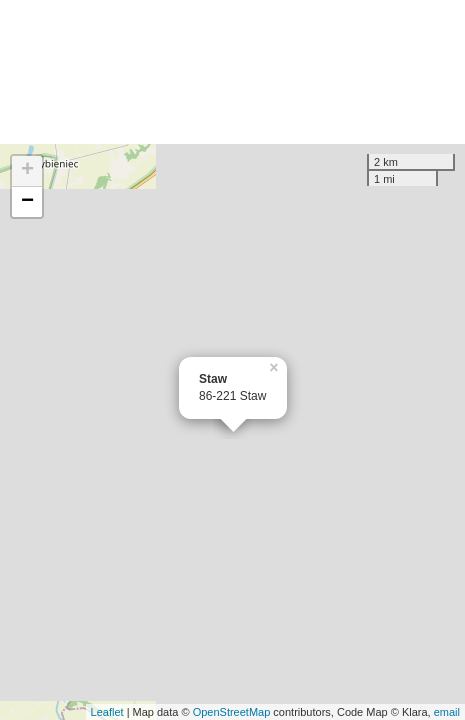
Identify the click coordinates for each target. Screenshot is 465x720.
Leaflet (107, 712)
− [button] (27, 202)
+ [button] (27, 171)
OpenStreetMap (232, 712)
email (447, 712)
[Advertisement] (232, 72)
